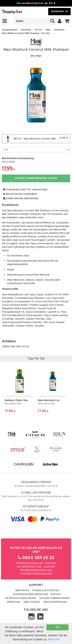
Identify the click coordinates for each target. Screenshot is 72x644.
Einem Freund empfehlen (21, 199)
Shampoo (59, 30)
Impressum (14, 602)
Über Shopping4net (55, 602)
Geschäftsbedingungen (54, 598)
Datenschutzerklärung (21, 598)
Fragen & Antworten (46, 591)
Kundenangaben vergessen (30, 594)
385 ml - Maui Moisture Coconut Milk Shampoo (36, 139)
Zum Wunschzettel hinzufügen (25, 190)
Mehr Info (54, 639)
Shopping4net (9, 30)
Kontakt (56, 594)
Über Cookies (32, 602)
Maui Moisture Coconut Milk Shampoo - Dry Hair (26, 33)
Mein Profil (22, 591)
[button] (67, 21)
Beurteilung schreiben (20, 194)
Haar (48, 30)
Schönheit (26, 30)
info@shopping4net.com (36, 570)
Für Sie (38, 30)
